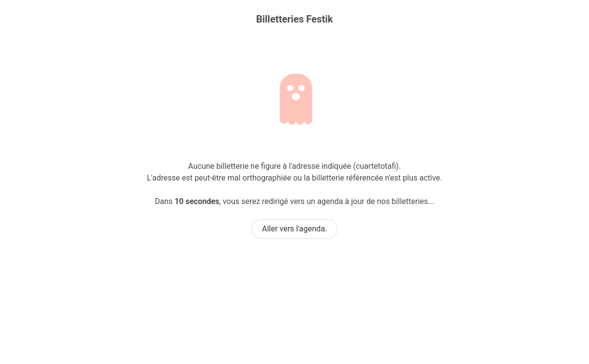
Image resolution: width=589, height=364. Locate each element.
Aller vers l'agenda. (294, 229)
